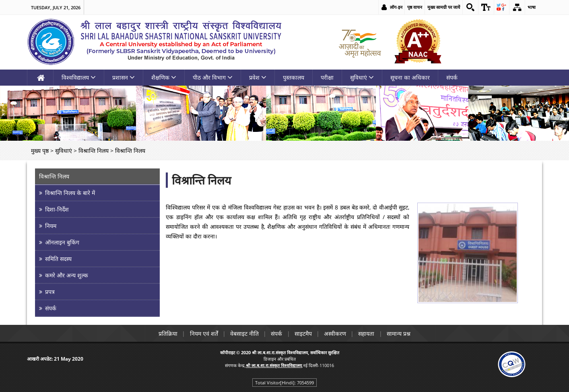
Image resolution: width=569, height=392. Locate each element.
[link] (470, 7)
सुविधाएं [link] (362, 77)
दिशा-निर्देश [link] (57, 209)
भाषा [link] (532, 7)
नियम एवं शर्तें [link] (202, 334)
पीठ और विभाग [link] (213, 77)
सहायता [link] (368, 334)
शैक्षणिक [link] (164, 77)
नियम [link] (51, 226)
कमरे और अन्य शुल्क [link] (67, 275)
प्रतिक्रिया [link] (166, 334)
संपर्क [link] (452, 77)
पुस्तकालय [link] (294, 77)
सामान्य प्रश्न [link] (401, 334)
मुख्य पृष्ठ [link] (40, 151)
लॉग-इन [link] (396, 7)
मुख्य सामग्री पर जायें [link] (443, 7)
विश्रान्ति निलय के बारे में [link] (70, 193)
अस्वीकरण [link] (336, 334)
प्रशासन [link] (124, 77)
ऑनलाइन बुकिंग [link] (62, 242)
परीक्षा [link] (327, 77)
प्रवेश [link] (258, 77)
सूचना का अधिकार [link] (410, 77)
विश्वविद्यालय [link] (79, 77)
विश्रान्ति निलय (201, 180)
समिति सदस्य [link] (58, 259)
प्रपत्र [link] (50, 292)
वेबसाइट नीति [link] (244, 334)
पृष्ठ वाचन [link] (414, 7)
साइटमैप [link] (304, 334)
